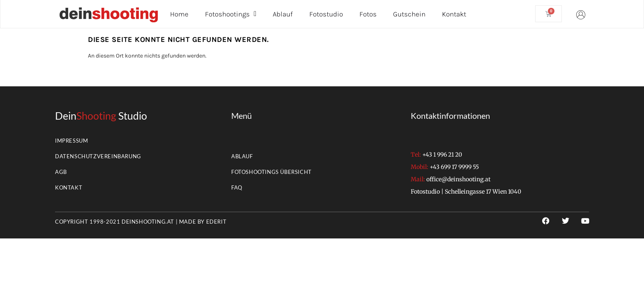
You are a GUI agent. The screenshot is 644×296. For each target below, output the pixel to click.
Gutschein (409, 14)
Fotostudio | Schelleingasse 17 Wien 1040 (466, 192)
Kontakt (454, 14)
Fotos (368, 14)
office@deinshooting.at (458, 179)
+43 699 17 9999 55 (454, 167)
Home (179, 14)
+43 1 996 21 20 (442, 155)
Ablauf (283, 14)
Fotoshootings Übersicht (271, 172)
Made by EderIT (203, 222)
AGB (61, 172)
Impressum (71, 141)
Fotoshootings (231, 14)
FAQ (237, 187)
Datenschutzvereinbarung (98, 156)
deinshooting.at (148, 222)
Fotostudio (326, 14)
